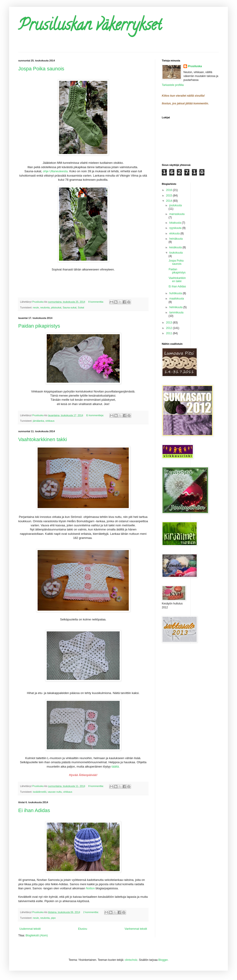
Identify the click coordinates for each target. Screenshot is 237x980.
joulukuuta (176, 205)
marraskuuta (177, 214)
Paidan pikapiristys (39, 326)
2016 (170, 190)
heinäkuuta (176, 239)
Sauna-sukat (70, 307)
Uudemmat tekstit (30, 929)
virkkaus (50, 421)
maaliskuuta (177, 299)
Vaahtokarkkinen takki (43, 439)
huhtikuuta (176, 293)
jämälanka (38, 421)
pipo (53, 918)
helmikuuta (176, 307)
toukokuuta (176, 253)
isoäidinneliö (40, 792)
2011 (170, 333)
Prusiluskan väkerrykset (90, 26)
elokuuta (175, 233)
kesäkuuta (176, 247)
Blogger (163, 960)
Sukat (81, 307)
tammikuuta (176, 313)
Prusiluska (195, 66)
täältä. (115, 767)
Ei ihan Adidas (34, 810)
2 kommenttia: (91, 912)
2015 (170, 196)
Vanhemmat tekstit (136, 929)
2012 (170, 328)
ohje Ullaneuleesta (55, 171)
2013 (170, 323)
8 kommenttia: (97, 302)
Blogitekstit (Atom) (37, 935)
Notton (90, 888)
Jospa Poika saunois (41, 69)
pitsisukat (56, 307)
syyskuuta (176, 228)
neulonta (45, 307)
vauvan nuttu (55, 792)
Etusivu (83, 929)
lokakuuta (176, 223)
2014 (170, 201)
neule (36, 307)
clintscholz (131, 960)
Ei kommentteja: (95, 415)
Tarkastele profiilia (173, 85)
